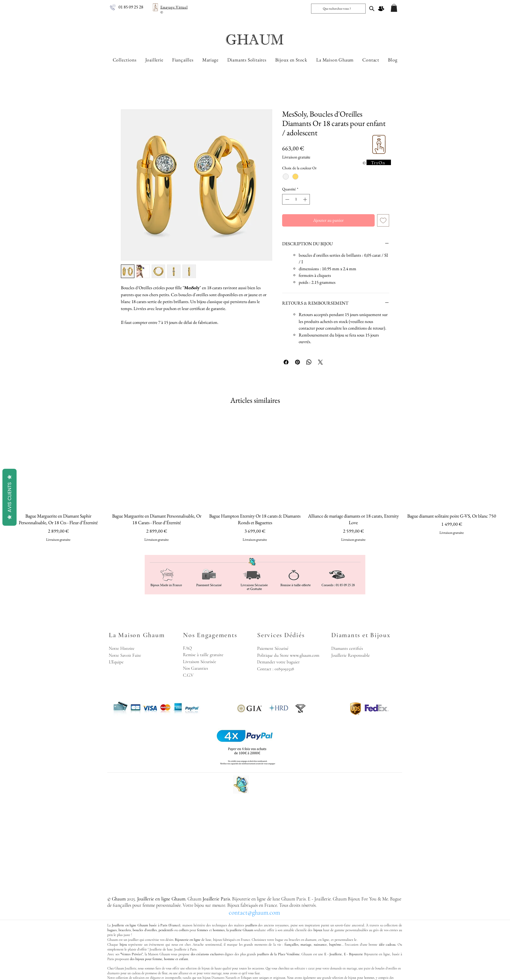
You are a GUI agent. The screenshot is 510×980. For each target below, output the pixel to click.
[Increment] (306, 199)
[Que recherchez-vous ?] (338, 9)
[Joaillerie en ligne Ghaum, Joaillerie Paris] (372, 8)
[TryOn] (379, 162)
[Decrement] (287, 199)
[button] (394, 8)
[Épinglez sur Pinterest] (297, 362)
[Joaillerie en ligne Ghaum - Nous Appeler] (113, 7)
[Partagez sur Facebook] (286, 362)
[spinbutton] (296, 199)
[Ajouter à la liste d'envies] (383, 220)
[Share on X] (320, 362)
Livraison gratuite (296, 157)
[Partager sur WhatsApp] (309, 362)
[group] (255, 479)
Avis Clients (9, 497)
